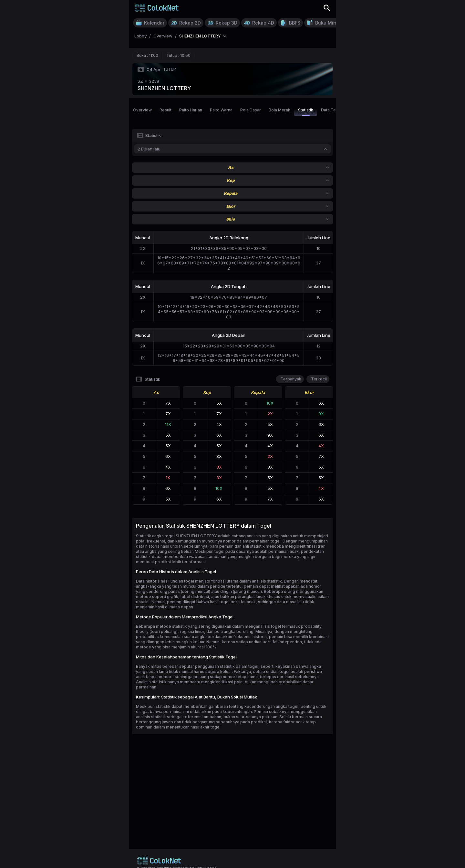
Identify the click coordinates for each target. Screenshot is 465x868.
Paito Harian (191, 110)
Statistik (306, 112)
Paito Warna (221, 110)
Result (165, 110)
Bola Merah (279, 110)
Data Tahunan (334, 110)
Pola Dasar (251, 110)
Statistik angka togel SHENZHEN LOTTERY (176, 536)
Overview (142, 110)
